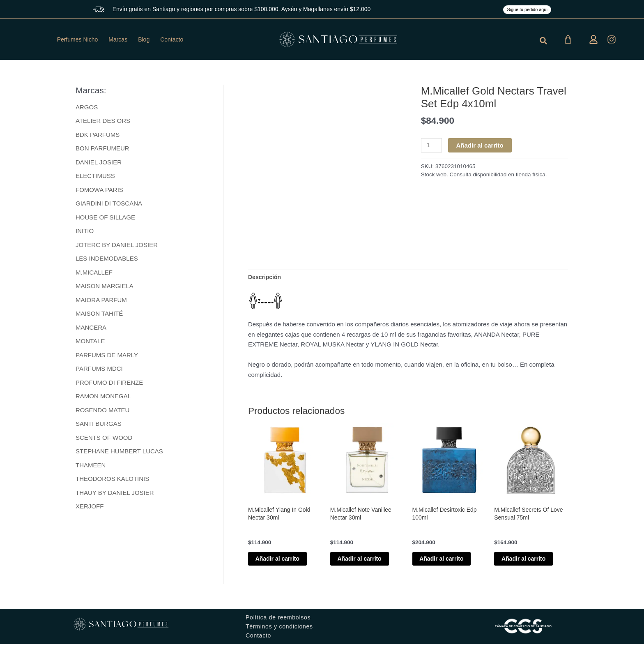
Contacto (172, 39)
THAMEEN (91, 468)
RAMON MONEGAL (103, 398)
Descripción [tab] (266, 277)
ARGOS (87, 107)
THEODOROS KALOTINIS (112, 482)
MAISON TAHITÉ (99, 315)
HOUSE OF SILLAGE (105, 218)
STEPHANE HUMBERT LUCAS (119, 454)
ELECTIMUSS (95, 176)
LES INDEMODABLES (107, 260)
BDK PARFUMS (98, 135)
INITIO (85, 232)
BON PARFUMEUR (102, 149)
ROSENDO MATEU (102, 412)
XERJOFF (90, 509)
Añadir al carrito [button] (278, 565)
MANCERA (91, 329)
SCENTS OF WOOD (104, 440)
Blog (144, 39)
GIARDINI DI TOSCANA (109, 204)
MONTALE (90, 343)
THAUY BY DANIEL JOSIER (115, 495)
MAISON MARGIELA (105, 287)
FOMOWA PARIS (99, 190)
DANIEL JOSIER (99, 163)
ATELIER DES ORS (103, 121)
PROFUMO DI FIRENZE (109, 385)
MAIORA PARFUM (101, 301)
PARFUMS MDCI (99, 371)
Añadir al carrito (481, 145)
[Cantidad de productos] (432, 146)
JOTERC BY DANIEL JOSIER (117, 246)
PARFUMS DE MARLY (107, 357)
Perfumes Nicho (78, 39)
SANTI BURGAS (99, 426)
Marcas (118, 39)
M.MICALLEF (94, 274)
